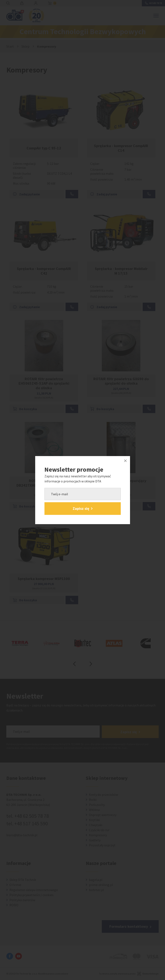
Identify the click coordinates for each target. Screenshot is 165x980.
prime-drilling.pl (101, 885)
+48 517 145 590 (31, 824)
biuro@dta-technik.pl (22, 835)
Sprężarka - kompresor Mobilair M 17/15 (121, 271)
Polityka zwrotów (22, 900)
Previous (74, 664)
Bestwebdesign (151, 974)
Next (91, 664)
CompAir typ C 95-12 (44, 148)
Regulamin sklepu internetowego (34, 890)
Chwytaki (96, 825)
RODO (14, 905)
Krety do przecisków (103, 795)
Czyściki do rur (99, 830)
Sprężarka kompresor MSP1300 (44, 579)
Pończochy (97, 805)
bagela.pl (96, 880)
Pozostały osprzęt (102, 845)
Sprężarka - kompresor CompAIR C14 (121, 148)
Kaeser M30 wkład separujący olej (121, 483)
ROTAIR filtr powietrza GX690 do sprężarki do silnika (121, 381)
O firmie (15, 885)
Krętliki (94, 820)
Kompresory (98, 835)
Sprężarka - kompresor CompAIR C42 (44, 271)
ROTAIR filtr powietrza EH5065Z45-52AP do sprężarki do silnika (44, 383)
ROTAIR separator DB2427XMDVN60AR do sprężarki (44, 483)
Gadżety (95, 840)
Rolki (93, 800)
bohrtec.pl (97, 890)
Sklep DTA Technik (23, 880)
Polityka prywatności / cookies (32, 895)
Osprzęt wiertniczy (103, 815)
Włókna (94, 810)
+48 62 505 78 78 (32, 816)
